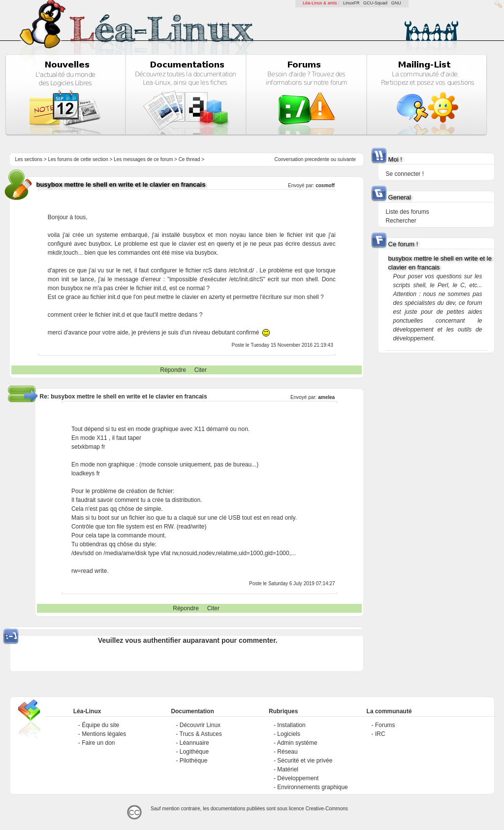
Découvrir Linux (200, 725)
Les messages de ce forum (143, 159)
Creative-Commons (327, 809)
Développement (298, 778)
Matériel (288, 769)
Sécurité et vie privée (305, 761)
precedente (317, 159)
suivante (347, 159)
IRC (380, 734)
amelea (326, 397)
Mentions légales (104, 734)
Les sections (29, 159)
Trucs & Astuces (201, 734)
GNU (396, 3)
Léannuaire (194, 743)
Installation (291, 725)
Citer (201, 370)
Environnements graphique (312, 787)
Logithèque (194, 752)
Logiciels (289, 734)
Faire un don (98, 743)
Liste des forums (408, 212)
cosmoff (325, 185)
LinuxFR (351, 3)
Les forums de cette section (78, 159)
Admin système (297, 743)
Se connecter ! (405, 174)
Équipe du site (100, 725)
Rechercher (401, 221)
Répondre (173, 370)
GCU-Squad (375, 3)
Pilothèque (194, 761)
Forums (385, 725)
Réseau (287, 752)
